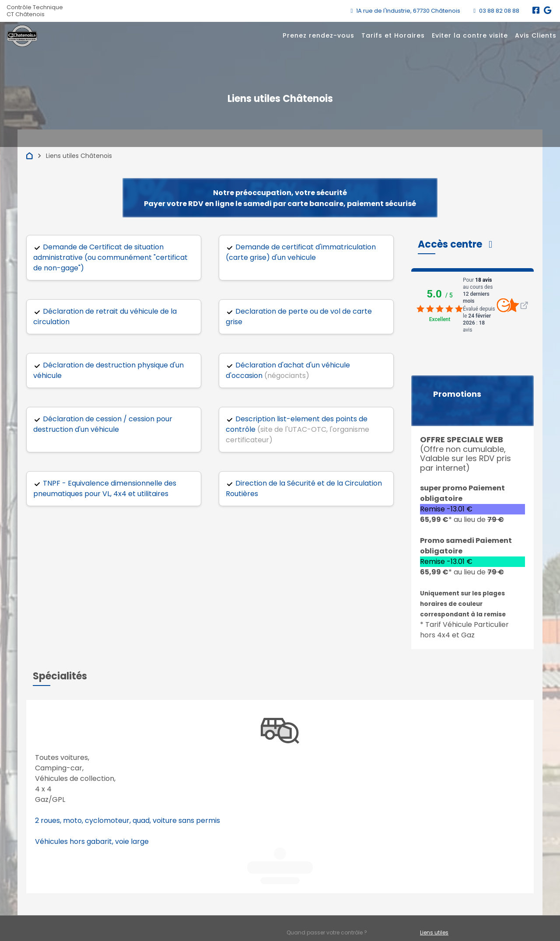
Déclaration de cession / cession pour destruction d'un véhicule (103, 424)
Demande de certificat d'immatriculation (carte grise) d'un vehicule (301, 252)
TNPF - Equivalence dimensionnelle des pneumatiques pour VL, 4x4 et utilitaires (105, 488)
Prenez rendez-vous (318, 35)
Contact (298, 909)
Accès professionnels (315, 924)
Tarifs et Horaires (393, 35)
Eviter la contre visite (470, 35)
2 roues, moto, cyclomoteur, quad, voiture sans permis (128, 820)
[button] (455, 244)
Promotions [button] (457, 394)
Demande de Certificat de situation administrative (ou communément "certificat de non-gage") (110, 257)
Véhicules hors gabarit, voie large (92, 841)
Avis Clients (536, 35)
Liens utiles (434, 895)
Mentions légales (443, 909)
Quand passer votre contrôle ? (327, 895)
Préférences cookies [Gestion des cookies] (446, 924)
